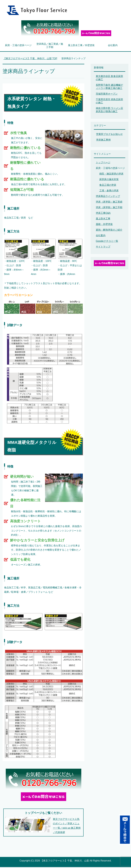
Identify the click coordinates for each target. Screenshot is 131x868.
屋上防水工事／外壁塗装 (81, 46)
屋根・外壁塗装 (104, 225)
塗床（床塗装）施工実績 (109, 203)
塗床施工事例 (103, 141)
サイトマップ (103, 248)
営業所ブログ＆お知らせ (109, 135)
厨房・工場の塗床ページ (18, 46)
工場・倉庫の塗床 (109, 191)
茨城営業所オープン (107, 95)
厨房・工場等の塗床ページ (110, 169)
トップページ (103, 163)
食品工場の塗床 (108, 186)
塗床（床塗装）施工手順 (109, 208)
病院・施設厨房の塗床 (111, 175)
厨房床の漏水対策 (109, 180)
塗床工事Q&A (103, 214)
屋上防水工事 (103, 220)
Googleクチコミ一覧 (107, 242)
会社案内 (113, 46)
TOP (30, 59)
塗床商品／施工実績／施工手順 (50, 46)
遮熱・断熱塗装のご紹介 (109, 231)
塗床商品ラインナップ (108, 197)
